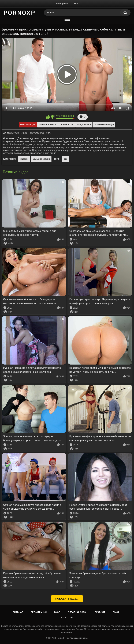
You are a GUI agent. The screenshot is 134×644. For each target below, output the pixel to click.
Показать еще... (67, 599)
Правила (100, 612)
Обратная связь (77, 612)
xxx (65, 159)
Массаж (24, 159)
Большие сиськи (41, 159)
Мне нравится (48, 117)
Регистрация (62, 4)
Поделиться (84, 125)
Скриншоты (67, 125)
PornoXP (61, 638)
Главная (18, 612)
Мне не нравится (53, 117)
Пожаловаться (48, 125)
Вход (76, 4)
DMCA (116, 612)
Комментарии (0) (104, 125)
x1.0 (113, 108)
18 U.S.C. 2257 (67, 617)
